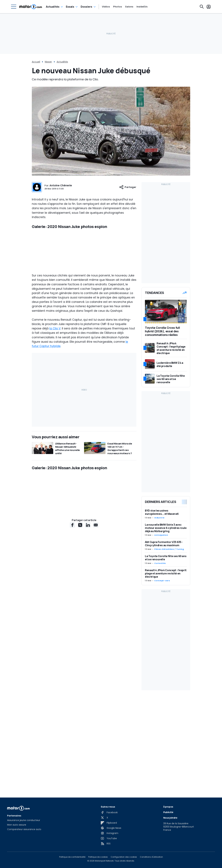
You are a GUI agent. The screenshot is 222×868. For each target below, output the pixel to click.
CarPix (40, 591)
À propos (168, 807)
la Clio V (55, 367)
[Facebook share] (72, 603)
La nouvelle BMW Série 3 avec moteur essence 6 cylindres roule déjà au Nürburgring (166, 528)
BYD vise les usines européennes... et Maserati (162, 512)
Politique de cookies (98, 857)
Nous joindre (170, 818)
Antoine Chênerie (61, 185)
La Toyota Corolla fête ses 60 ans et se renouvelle (166, 558)
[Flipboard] (109, 823)
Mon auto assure (17, 825)
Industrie (159, 518)
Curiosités (160, 563)
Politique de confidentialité (72, 857)
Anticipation (161, 535)
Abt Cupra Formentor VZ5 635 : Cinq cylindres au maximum (164, 544)
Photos (117, 7)
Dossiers (86, 7)
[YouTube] (109, 838)
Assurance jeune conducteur (24, 820)
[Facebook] (109, 812)
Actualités (53, 7)
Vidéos (106, 7)
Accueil (36, 62)
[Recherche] (202, 7)
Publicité (168, 812)
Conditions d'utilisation (151, 857)
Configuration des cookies (124, 857)
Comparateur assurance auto (24, 829)
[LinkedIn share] (88, 603)
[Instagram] (110, 833)
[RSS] (106, 844)
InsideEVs (142, 7)
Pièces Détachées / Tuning (169, 549)
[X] (104, 818)
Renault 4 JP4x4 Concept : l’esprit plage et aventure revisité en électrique (166, 573)
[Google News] (111, 828)
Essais (70, 7)
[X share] (80, 603)
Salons (129, 7)
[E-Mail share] (96, 603)
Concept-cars (162, 581)
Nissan (48, 62)
